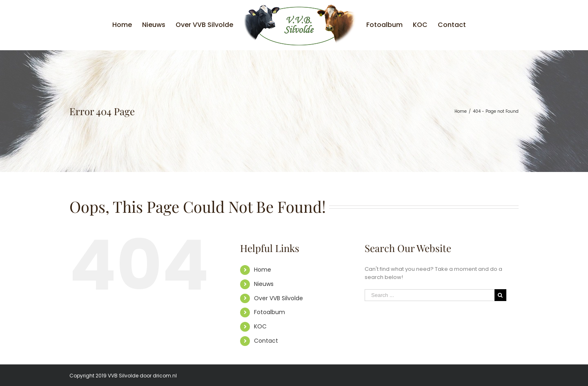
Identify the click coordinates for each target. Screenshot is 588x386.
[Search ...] (430, 295)
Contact (266, 341)
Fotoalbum (269, 312)
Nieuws (264, 284)
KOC (260, 326)
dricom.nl (165, 376)
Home (263, 270)
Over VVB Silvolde (278, 298)
